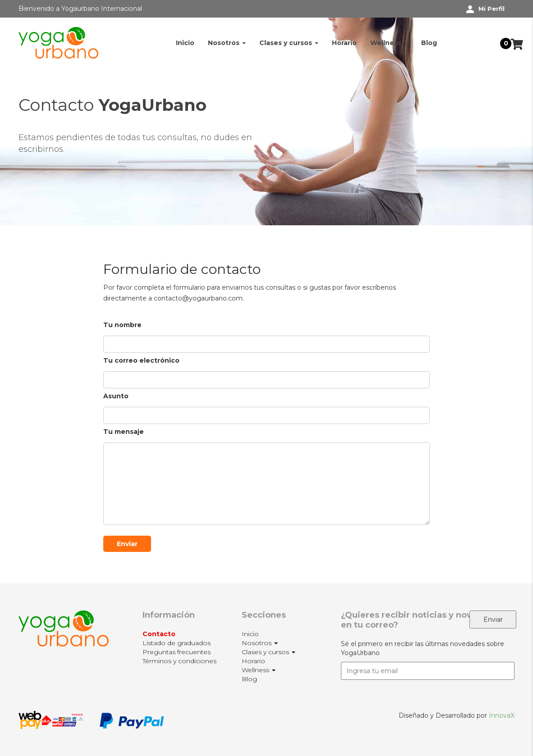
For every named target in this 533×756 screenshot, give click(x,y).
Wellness (389, 43)
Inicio (185, 43)
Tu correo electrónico (266, 370)
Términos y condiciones (179, 661)
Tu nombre (266, 335)
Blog (429, 43)
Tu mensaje (266, 477)
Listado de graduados (177, 643)
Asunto (266, 406)
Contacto (159, 634)
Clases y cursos (289, 43)
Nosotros (227, 43)
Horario (344, 43)
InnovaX (502, 715)
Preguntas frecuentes (177, 652)
